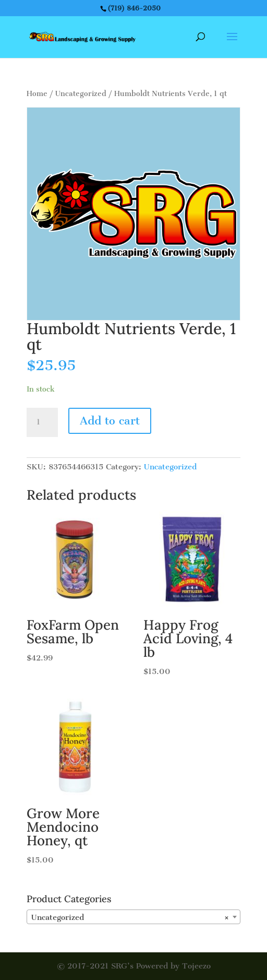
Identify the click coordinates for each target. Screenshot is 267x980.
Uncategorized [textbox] (130, 917)
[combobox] (133, 917)
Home (37, 94)
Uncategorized (81, 94)
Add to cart (110, 421)
